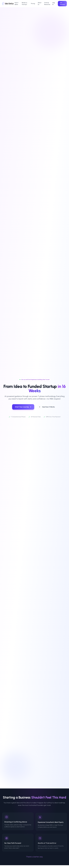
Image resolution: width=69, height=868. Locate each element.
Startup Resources (47, 4)
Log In (54, 4)
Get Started (62, 4)
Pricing (33, 4)
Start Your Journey (23, 407)
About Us (40, 4)
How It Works (16, 4)
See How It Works (46, 407)
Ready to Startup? (24, 4)
